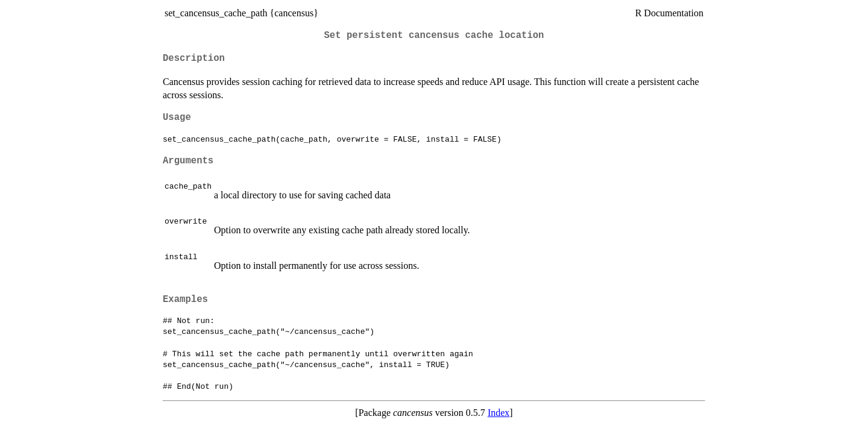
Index (498, 413)
